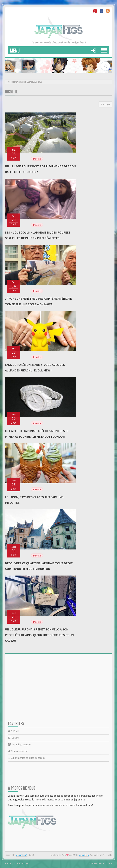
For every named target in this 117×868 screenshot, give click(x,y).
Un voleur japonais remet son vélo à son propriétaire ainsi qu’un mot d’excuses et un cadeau (39, 635)
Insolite (12, 92)
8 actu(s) (105, 104)
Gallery (13, 738)
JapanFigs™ (22, 855)
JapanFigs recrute (19, 744)
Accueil (13, 731)
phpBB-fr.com (22, 863)
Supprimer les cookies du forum (26, 758)
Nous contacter (18, 751)
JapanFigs (84, 855)
